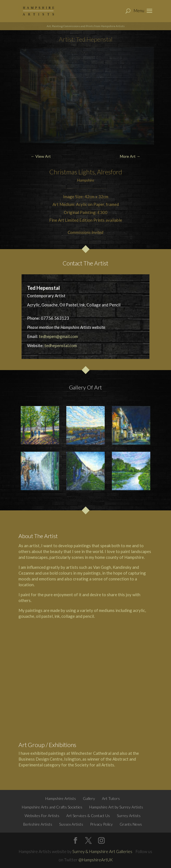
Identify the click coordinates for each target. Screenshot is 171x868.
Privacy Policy (101, 824)
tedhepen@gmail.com (58, 336)
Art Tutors (111, 798)
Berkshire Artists (38, 824)
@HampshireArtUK (96, 860)
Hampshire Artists (61, 798)
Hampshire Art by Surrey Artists (116, 807)
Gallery (89, 798)
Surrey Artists (129, 816)
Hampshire (134, 557)
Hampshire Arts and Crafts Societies (52, 807)
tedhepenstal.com (61, 345)
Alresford (110, 172)
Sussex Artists (71, 824)
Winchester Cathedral (91, 753)
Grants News (131, 824)
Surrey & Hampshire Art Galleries (102, 851)
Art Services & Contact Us (88, 816)
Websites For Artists (42, 816)
